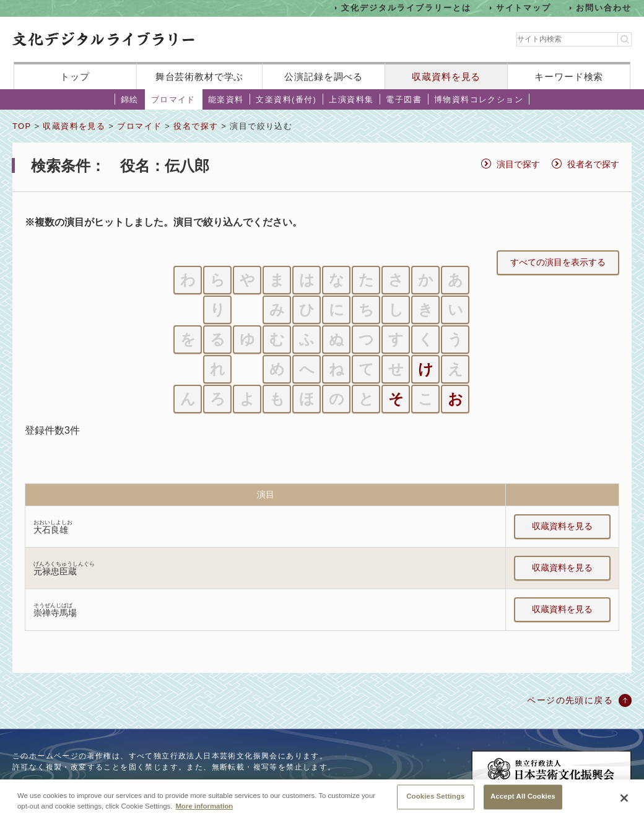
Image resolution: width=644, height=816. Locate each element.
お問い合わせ (604, 8)
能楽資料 (226, 99)
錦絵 (130, 99)
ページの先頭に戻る (570, 700)
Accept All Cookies (523, 803)
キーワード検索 (569, 77)
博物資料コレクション (479, 99)
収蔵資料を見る (446, 77)
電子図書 (404, 99)
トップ (75, 77)
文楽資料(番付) (286, 99)
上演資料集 (351, 99)
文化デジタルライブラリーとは (406, 8)
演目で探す (518, 164)
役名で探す (196, 126)
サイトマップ (524, 8)
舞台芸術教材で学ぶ (200, 77)
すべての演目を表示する (558, 262)
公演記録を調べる (324, 77)
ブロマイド (173, 99)
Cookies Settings (435, 803)
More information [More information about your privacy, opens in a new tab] (204, 812)
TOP (22, 126)
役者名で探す (593, 164)
